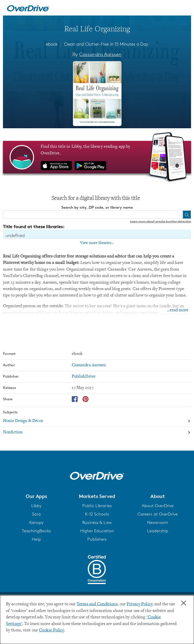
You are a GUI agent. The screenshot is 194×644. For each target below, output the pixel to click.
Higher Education (97, 531)
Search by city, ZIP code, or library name (97, 207)
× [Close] (184, 603)
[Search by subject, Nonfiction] (97, 433)
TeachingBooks (36, 531)
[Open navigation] (184, 8)
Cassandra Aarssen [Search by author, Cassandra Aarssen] (100, 54)
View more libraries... (97, 243)
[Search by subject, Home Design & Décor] (97, 422)
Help (36, 539)
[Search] (187, 215)
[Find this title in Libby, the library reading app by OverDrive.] (97, 157)
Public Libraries (97, 506)
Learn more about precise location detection (160, 221)
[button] (36, 496)
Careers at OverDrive (158, 514)
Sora (36, 514)
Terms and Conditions (97, 604)
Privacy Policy (140, 604)
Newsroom (158, 522)
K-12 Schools (97, 514)
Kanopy (36, 522)
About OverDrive (158, 506)
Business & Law (97, 522)
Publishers (97, 539)
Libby (36, 506)
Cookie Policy (51, 630)
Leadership (158, 531)
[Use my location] (177, 215)
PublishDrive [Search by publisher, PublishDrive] (84, 377)
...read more (178, 311)
